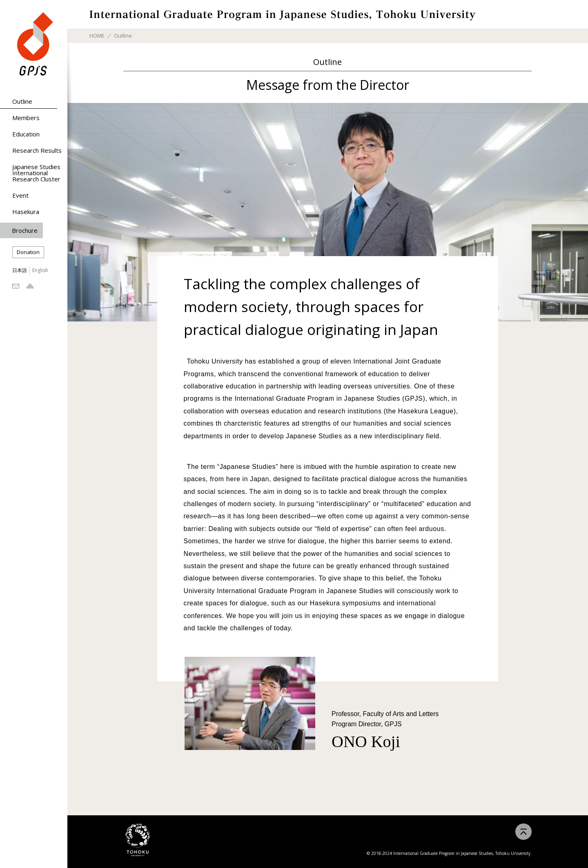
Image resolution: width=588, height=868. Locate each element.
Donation (28, 252)
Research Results (37, 150)
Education (26, 134)
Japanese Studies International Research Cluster (36, 173)
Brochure (25, 230)
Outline (22, 101)
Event (20, 195)
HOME (97, 36)
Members (26, 118)
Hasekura (26, 212)
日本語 (20, 270)
